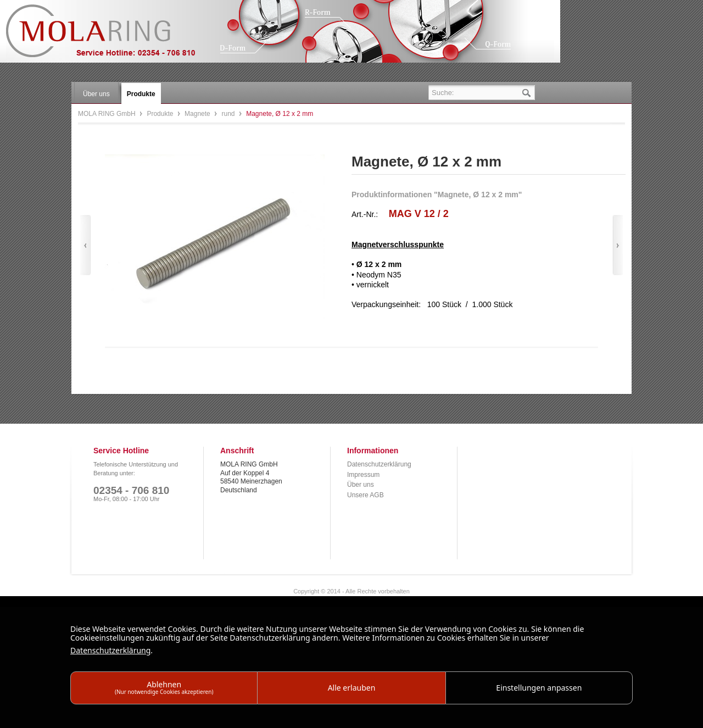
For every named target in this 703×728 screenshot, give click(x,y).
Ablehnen (164, 687)
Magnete (198, 114)
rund (229, 114)
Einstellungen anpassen (539, 688)
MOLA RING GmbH (109, 36)
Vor (618, 245)
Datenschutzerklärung (379, 464)
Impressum (363, 475)
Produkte (161, 114)
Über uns (361, 485)
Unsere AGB (366, 495)
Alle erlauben (352, 688)
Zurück (85, 245)
